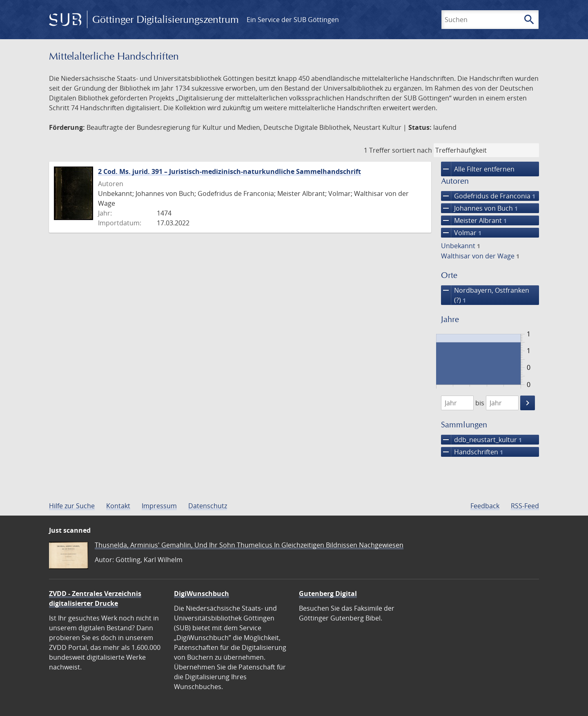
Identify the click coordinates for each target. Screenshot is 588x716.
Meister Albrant (474, 220)
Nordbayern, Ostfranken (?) (485, 295)
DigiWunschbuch (202, 594)
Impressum (159, 506)
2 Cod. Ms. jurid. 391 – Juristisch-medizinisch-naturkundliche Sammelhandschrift (229, 171)
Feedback (485, 506)
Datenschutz (208, 506)
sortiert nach (412, 150)
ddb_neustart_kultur (481, 440)
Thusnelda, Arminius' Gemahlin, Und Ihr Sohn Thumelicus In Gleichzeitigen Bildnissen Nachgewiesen (249, 545)
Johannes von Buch (479, 208)
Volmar (461, 233)
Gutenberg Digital (328, 594)
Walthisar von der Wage (480, 256)
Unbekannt (461, 246)
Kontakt (118, 506)
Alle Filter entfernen (478, 169)
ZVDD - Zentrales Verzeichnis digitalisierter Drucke (95, 598)
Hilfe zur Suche (72, 506)
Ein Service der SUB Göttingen (293, 20)
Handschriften (472, 452)
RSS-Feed (525, 506)
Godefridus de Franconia (488, 196)
